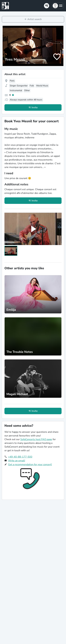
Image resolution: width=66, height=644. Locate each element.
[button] (58, 6)
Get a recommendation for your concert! (30, 464)
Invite (35, 107)
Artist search (35, 19)
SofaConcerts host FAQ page (36, 439)
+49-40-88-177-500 (20, 457)
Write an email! (17, 461)
